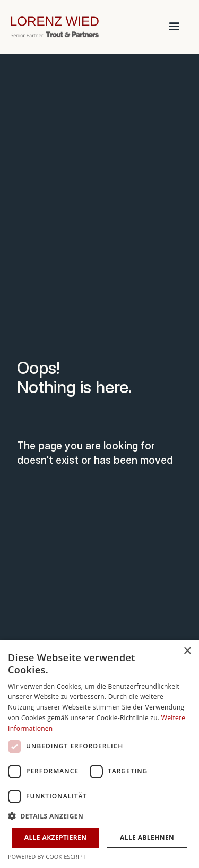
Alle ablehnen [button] (147, 837)
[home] (77, 27)
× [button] (187, 651)
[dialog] (99, 754)
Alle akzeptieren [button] (56, 837)
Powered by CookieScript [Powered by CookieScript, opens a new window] (47, 857)
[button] (174, 27)
